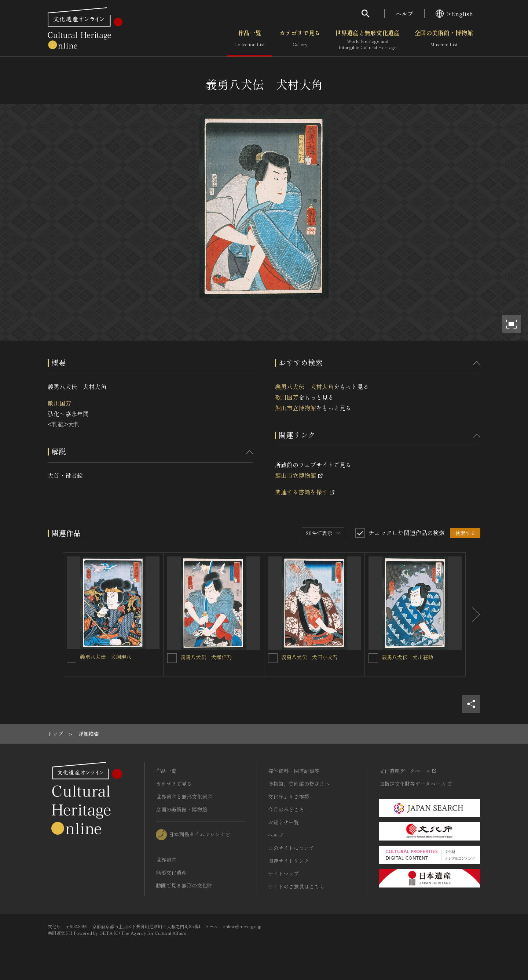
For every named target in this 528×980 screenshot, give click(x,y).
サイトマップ (283, 874)
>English (454, 14)
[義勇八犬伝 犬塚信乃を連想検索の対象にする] (172, 658)
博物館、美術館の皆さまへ (299, 784)
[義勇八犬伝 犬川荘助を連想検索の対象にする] (373, 658)
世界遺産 (166, 860)
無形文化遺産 (171, 872)
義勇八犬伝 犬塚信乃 (206, 657)
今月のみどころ (286, 809)
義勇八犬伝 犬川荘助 (407, 657)
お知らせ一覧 (283, 822)
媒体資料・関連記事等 (294, 771)
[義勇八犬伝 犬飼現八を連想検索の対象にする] (71, 658)
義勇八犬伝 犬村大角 (304, 386)
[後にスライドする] (473, 614)
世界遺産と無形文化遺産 (367, 40)
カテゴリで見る (300, 40)
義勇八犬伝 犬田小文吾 (309, 657)
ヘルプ (404, 14)
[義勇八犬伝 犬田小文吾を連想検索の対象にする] (273, 658)
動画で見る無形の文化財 (184, 885)
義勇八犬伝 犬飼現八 (106, 657)
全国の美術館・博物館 (444, 40)
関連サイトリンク (289, 861)
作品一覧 (250, 40)
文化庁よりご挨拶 (289, 796)
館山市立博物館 (296, 408)
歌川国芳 (59, 403)
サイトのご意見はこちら (296, 886)
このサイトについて (291, 848)
